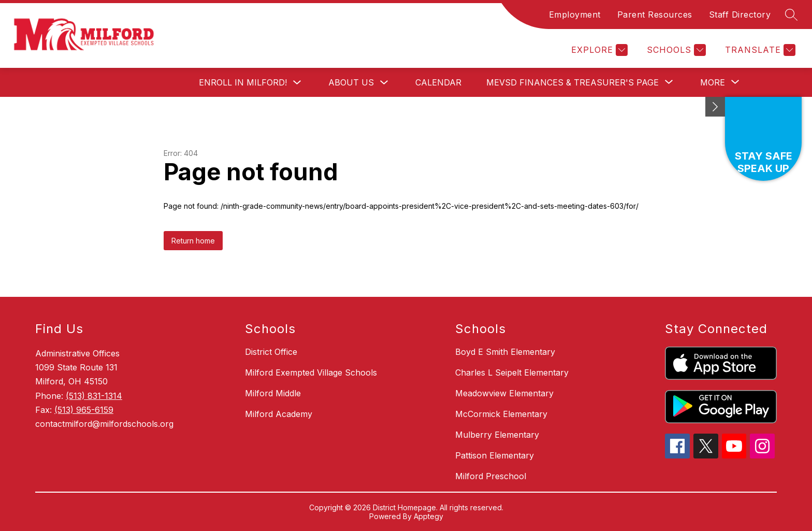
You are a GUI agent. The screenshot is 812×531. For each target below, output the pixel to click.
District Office (271, 352)
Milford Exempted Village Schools (311, 372)
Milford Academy (279, 414)
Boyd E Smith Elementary (505, 352)
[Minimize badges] (715, 107)
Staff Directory (740, 15)
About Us (351, 82)
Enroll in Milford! (243, 82)
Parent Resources (655, 15)
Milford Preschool (491, 476)
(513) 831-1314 (94, 396)
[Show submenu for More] (713, 82)
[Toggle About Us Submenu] (384, 83)
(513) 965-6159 (84, 410)
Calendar (438, 82)
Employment (575, 15)
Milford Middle (273, 393)
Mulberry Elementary (497, 435)
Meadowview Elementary (504, 393)
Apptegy (429, 516)
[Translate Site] (759, 50)
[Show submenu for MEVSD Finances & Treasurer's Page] (572, 82)
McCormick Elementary (501, 414)
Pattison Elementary (495, 455)
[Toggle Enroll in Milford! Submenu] (297, 83)
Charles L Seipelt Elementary (512, 372)
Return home (193, 241)
